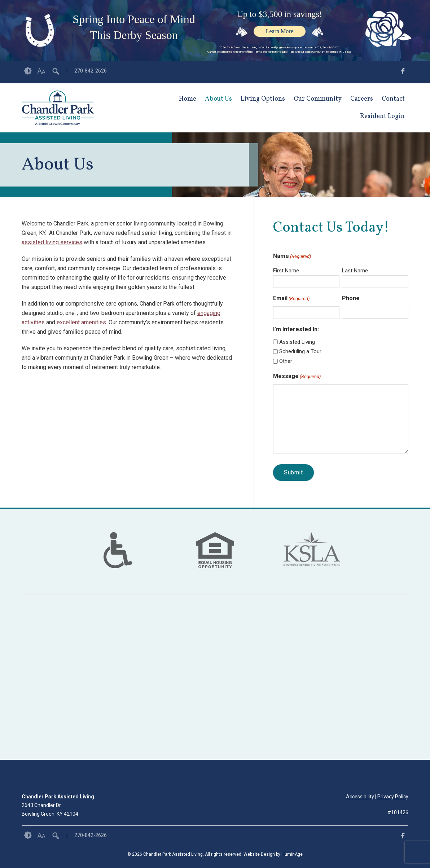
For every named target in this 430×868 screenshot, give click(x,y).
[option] (118, 550)
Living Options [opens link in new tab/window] (263, 99)
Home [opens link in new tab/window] (188, 99)
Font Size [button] (41, 71)
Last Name (355, 271)
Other (286, 361)
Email (291, 299)
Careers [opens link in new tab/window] (362, 99)
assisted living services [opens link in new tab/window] (52, 242)
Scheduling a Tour (300, 351)
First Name (286, 271)
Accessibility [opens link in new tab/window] (360, 797)
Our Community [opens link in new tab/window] (318, 99)
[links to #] (118, 559)
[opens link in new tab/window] (403, 72)
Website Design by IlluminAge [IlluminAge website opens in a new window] (273, 854)
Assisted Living (297, 342)
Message (297, 377)
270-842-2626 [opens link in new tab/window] (91, 71)
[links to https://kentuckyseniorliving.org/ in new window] (312, 559)
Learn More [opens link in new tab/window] (280, 31)
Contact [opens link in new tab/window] (393, 99)
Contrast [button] (28, 71)
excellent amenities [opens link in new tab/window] (81, 322)
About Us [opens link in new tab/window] (218, 99)
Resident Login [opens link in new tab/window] (382, 116)
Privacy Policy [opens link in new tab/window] (393, 797)
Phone (351, 298)
